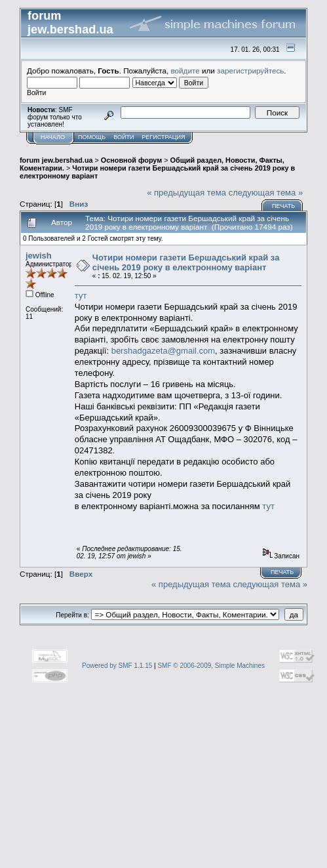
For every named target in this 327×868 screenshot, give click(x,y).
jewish (39, 256)
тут (81, 296)
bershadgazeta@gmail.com (163, 351)
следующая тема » (266, 193)
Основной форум (131, 160)
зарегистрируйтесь (250, 71)
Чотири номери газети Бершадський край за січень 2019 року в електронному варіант (186, 262)
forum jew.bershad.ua (56, 160)
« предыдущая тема (186, 193)
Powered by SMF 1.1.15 (117, 666)
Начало (53, 137)
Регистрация (163, 137)
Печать (283, 206)
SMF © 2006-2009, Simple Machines (211, 666)
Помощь (92, 137)
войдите (185, 71)
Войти (124, 137)
